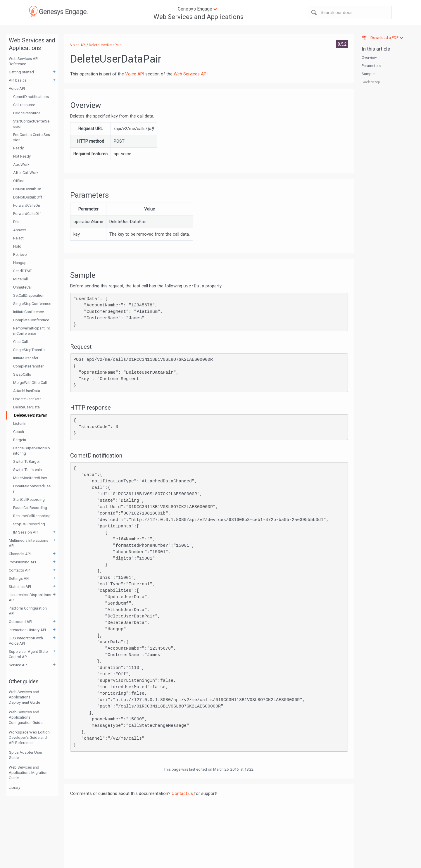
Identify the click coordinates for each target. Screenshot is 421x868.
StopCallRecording (29, 524)
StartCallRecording (29, 499)
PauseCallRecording (30, 508)
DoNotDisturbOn (27, 189)
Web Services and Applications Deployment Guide (24, 697)
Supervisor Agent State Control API (28, 654)
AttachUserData (27, 391)
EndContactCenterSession (32, 137)
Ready (18, 148)
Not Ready (22, 156)
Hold (17, 246)
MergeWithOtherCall (30, 383)
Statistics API (20, 587)
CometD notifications (31, 97)
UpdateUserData (27, 399)
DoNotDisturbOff (28, 197)
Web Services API (191, 74)
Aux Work (21, 164)
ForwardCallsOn (27, 205)
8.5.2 (342, 44)
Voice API (17, 88)
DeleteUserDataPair (30, 415)
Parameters (371, 66)
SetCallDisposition (29, 295)
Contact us (182, 793)
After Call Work (26, 173)
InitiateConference (29, 312)
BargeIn (20, 440)
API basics (18, 80)
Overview (369, 57)
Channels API (20, 554)
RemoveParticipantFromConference (32, 331)
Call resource (24, 105)
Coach (19, 432)
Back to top (371, 82)
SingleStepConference (32, 304)
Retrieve (20, 254)
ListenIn (20, 423)
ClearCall (20, 342)
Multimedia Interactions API (29, 543)
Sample (368, 74)
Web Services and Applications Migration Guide (28, 773)
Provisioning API (22, 562)
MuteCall (20, 279)
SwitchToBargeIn (27, 461)
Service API (18, 665)
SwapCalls (22, 374)
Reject (18, 238)
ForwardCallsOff (27, 214)
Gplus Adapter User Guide (25, 755)
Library (14, 787)
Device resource (27, 113)
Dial (16, 222)
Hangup (20, 263)
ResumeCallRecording (32, 516)
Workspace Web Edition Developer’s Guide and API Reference (29, 737)
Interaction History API (27, 630)
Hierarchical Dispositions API (30, 597)
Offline (19, 181)
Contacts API (20, 570)
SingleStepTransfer (29, 350)
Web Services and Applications (199, 17)
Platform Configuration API (28, 611)
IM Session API (26, 532)
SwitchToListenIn (27, 470)
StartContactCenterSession (31, 124)
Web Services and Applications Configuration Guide (26, 717)
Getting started (21, 72)
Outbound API (20, 622)
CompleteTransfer (28, 366)
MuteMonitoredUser (30, 478)
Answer (20, 230)
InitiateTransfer (26, 358)
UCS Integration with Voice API (26, 641)
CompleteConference (31, 320)
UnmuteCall (23, 287)
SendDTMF (23, 271)
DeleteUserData (26, 407)
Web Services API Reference (24, 61)
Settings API (19, 578)
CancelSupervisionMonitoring (32, 451)
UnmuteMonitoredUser (32, 489)
